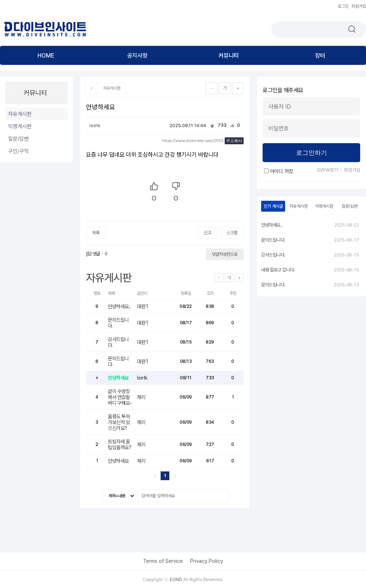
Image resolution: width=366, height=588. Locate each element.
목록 (96, 233)
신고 (208, 233)
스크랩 (232, 233)
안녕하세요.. (120, 306)
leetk (95, 126)
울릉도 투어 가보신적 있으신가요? (119, 422)
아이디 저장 (279, 171)
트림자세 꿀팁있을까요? (120, 444)
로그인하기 (312, 153)
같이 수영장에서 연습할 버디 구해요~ (121, 397)
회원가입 (359, 6)
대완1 (143, 306)
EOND (176, 580)
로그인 (343, 6)
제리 (141, 397)
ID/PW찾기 (328, 170)
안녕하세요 (119, 378)
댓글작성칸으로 (225, 254)
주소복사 (234, 141)
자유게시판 (112, 88)
